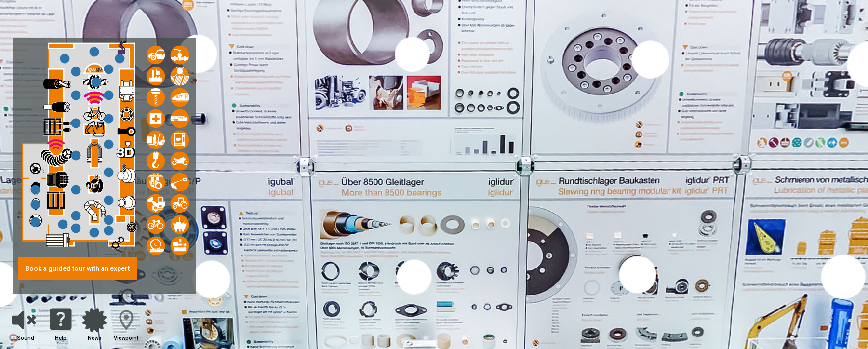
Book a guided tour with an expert (77, 268)
